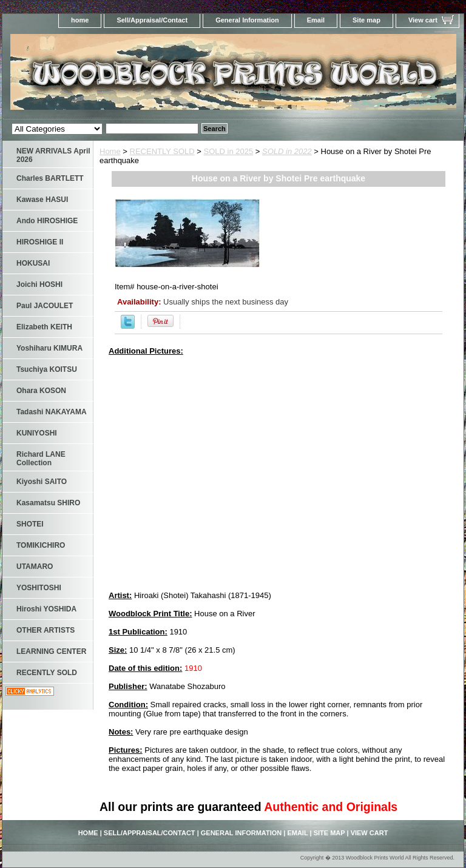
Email (316, 20)
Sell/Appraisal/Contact (152, 20)
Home (110, 151)
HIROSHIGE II (40, 242)
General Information (247, 20)
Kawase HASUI (42, 200)
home (80, 20)
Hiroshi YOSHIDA (46, 609)
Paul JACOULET (45, 306)
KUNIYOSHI (37, 433)
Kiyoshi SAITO (42, 482)
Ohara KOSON (41, 391)
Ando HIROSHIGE (47, 221)
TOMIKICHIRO (41, 545)
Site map (366, 20)
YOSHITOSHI (39, 588)
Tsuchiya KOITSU (47, 369)
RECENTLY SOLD (162, 151)
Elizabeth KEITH (44, 327)
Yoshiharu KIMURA (49, 348)
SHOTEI (30, 524)
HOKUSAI (33, 263)
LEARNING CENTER (51, 651)
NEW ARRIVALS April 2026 (53, 155)
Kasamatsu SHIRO (48, 503)
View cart (423, 20)
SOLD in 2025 (229, 151)
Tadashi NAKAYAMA (52, 412)
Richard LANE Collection (41, 459)
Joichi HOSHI (39, 284)
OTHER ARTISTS (46, 630)
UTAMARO (35, 567)
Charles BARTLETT (50, 178)
